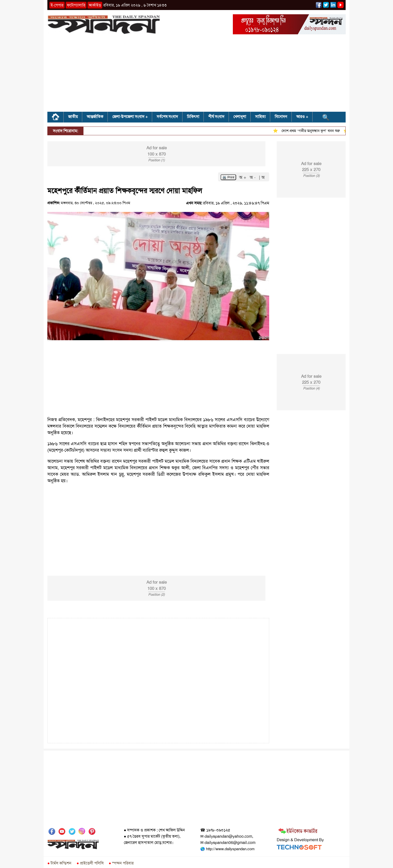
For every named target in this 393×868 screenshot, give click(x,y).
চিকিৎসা (193, 117)
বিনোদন (281, 117)
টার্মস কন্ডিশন (59, 863)
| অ (262, 177)
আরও (301, 117)
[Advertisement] (197, 75)
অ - (253, 177)
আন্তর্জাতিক (95, 117)
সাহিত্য (260, 117)
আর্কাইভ (95, 5)
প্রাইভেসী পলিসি (90, 863)
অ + (243, 177)
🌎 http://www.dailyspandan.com (227, 849)
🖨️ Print (228, 177)
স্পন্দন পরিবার (121, 863)
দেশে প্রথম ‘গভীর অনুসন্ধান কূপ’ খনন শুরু (313, 131)
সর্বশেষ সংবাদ (167, 117)
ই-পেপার (57, 5)
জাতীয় (73, 117)
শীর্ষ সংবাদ (216, 117)
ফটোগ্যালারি (76, 5)
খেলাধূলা (240, 117)
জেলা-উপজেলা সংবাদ (128, 117)
